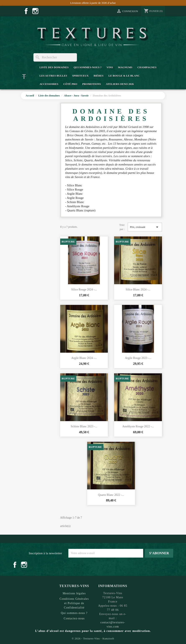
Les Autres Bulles (53, 76)
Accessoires (49, 84)
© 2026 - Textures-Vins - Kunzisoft (93, 639)
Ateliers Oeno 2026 (120, 84)
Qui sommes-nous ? (88, 67)
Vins (110, 67)
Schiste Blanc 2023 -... (84, 426)
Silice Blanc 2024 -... (138, 290)
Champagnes (147, 67)
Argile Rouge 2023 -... (138, 358)
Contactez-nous (74, 618)
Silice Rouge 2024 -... (84, 290)
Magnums (125, 67)
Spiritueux (80, 76)
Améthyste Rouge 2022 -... (138, 426)
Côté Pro (70, 84)
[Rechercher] (55, 57)
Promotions (92, 84)
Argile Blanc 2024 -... (84, 358)
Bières (99, 76)
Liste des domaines (54, 67)
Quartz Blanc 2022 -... (111, 495)
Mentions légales (74, 593)
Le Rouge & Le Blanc (124, 76)
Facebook (26, 11)
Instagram (35, 11)
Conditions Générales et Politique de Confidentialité (74, 603)
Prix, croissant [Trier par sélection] (145, 227)
